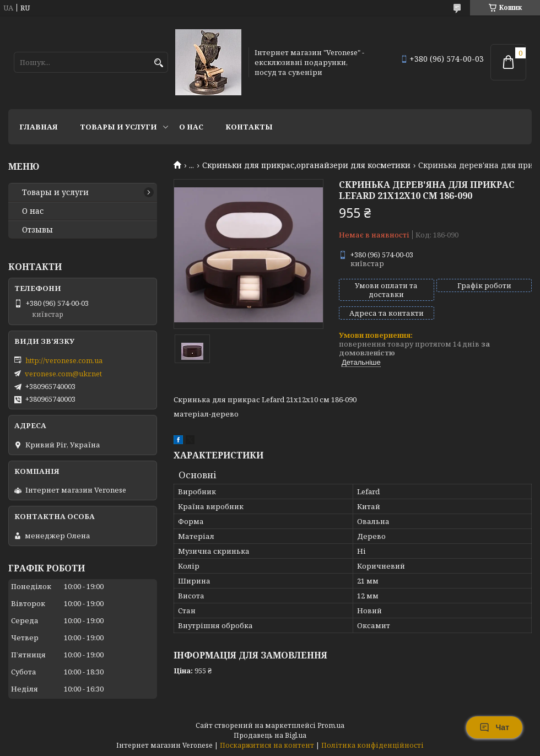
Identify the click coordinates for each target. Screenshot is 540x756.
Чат (494, 727)
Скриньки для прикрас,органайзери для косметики (306, 165)
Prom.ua (331, 725)
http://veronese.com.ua (64, 360)
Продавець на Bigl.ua (270, 735)
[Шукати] (158, 63)
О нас (191, 127)
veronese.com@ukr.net (63, 374)
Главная (39, 127)
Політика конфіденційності (372, 745)
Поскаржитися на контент (267, 745)
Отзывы (37, 230)
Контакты (249, 127)
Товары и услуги (118, 127)
